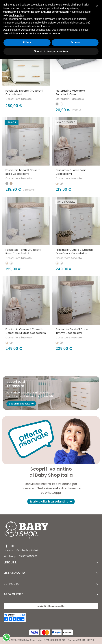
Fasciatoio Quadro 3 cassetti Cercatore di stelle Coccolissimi (26, 331)
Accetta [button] (75, 42)
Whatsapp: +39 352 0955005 (21, 556)
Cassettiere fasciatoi (19, 99)
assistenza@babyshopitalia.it (21, 550)
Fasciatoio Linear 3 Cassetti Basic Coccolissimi (23, 172)
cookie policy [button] (16, 15)
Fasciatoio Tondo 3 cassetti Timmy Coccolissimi (73, 331)
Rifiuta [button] (27, 42)
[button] (51, 501)
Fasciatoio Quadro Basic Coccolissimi (71, 172)
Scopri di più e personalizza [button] (51, 51)
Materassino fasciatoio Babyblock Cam (70, 92)
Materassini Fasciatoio (70, 99)
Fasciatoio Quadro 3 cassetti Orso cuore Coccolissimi (74, 252)
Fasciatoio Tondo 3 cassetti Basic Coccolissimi (23, 252)
